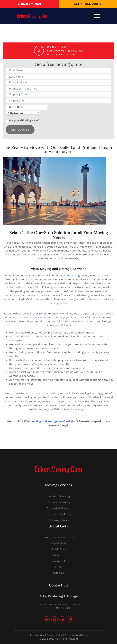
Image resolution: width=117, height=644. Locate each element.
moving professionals (33, 317)
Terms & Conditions (76, 635)
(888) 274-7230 (31, 4)
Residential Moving (59, 496)
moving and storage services (50, 421)
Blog (59, 567)
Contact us (59, 555)
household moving (68, 276)
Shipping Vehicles (59, 520)
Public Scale (59, 549)
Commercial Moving (59, 502)
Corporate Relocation (59, 508)
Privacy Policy (54, 635)
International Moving (59, 514)
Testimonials (59, 561)
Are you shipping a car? (23, 121)
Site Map (59, 573)
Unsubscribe (37, 635)
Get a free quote (88, 4)
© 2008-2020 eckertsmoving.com (59, 639)
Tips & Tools (59, 543)
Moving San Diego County (59, 537)
